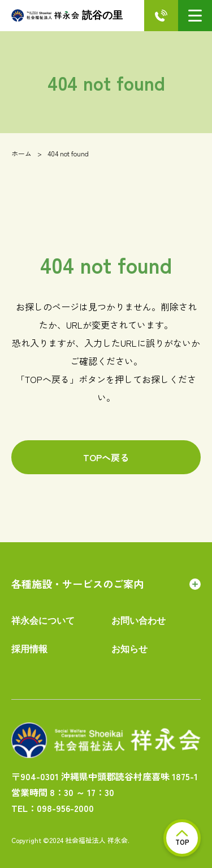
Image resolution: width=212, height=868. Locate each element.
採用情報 (29, 649)
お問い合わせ (139, 621)
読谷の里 (67, 16)
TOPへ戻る (106, 457)
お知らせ (129, 649)
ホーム (21, 153)
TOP (182, 838)
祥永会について (43, 621)
